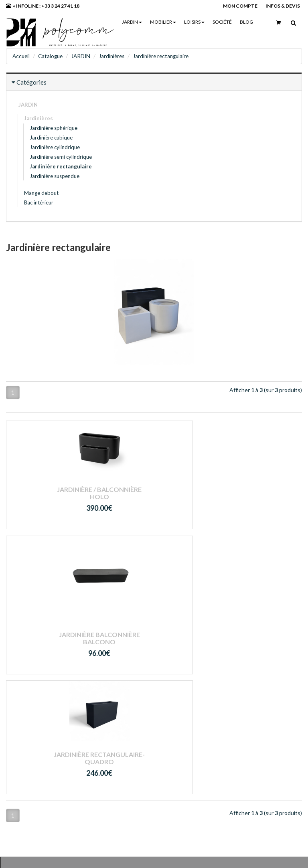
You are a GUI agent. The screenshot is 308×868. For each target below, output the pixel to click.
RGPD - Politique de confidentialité (136, 754)
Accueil (22, 56)
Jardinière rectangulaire (167, 56)
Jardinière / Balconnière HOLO (52, 493)
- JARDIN (121, 667)
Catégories (31, 82)
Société (222, 22)
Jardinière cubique (51, 137)
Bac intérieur (39, 202)
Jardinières (116, 56)
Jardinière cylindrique (55, 147)
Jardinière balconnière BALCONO (154, 523)
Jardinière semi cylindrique (61, 156)
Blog (246, 22)
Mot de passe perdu (237, 688)
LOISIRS (194, 22)
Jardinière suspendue (55, 176)
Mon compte (228, 677)
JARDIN (132, 22)
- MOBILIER (125, 677)
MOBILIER (163, 22)
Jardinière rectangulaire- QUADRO (257, 498)
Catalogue (52, 56)
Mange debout (41, 192)
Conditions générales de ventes (151, 739)
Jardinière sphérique (54, 127)
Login (219, 667)
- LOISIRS (122, 688)
